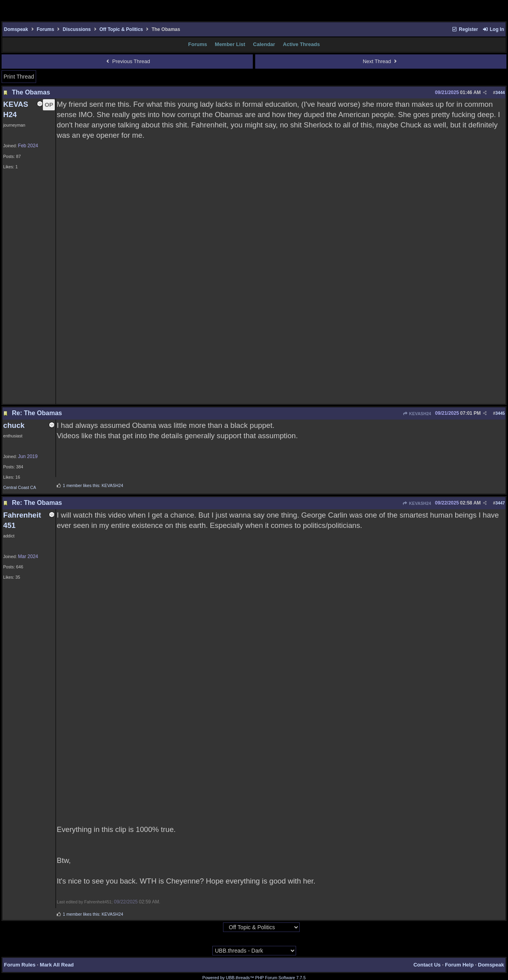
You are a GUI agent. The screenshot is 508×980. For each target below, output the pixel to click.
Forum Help (459, 965)
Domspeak (16, 29)
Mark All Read (57, 965)
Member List (230, 44)
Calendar (264, 44)
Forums (45, 29)
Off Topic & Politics (121, 29)
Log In (493, 29)
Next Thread (381, 61)
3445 (500, 413)
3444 (500, 92)
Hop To (215, 928)
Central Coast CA (20, 487)
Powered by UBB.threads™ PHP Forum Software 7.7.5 (254, 978)
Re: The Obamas (37, 413)
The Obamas (31, 92)
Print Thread (19, 77)
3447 (500, 503)
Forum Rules (20, 965)
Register (465, 29)
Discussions (77, 29)
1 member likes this (81, 485)
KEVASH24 (417, 414)
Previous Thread (127, 61)
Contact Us (427, 965)
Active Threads (301, 44)
